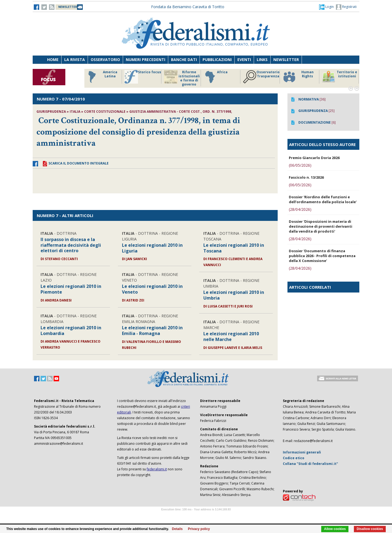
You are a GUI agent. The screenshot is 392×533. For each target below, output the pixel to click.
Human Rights (298, 77)
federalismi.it (157, 469)
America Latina (101, 77)
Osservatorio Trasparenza (261, 77)
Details (177, 529)
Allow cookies (335, 529)
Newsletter (286, 60)
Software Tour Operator (196, 516)
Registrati (346, 7)
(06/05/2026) (300, 165)
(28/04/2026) (300, 209)
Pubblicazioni (217, 60)
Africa (215, 77)
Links (262, 60)
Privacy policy (199, 529)
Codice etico (294, 458)
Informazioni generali (302, 452)
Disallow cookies (370, 529)
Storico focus (143, 77)
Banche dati (184, 60)
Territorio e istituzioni (339, 77)
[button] (326, 7)
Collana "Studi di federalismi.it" (310, 464)
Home (53, 60)
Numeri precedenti (146, 60)
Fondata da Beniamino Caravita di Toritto (188, 7)
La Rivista (75, 60)
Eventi (244, 60)
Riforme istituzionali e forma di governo (182, 78)
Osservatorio (105, 60)
